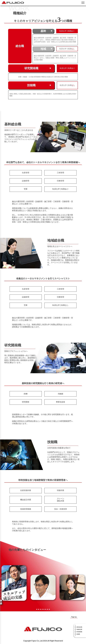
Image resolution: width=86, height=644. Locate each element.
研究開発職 (31, 68)
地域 (43, 49)
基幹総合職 (79, 627)
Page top (74, 617)
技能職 (31, 85)
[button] (37, 609)
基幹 (43, 31)
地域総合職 (79, 629)
